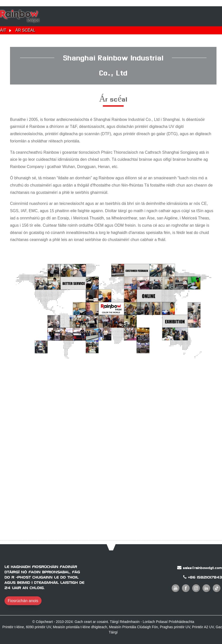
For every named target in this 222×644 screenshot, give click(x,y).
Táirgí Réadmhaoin (125, 622)
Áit (3, 30)
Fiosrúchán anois (23, 601)
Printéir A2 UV (203, 627)
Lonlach (149, 622)
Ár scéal (25, 30)
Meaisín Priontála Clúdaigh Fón (134, 627)
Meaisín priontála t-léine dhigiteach (80, 627)
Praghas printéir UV (175, 627)
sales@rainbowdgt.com (202, 568)
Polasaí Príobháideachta (175, 622)
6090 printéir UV (39, 627)
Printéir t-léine (13, 627)
